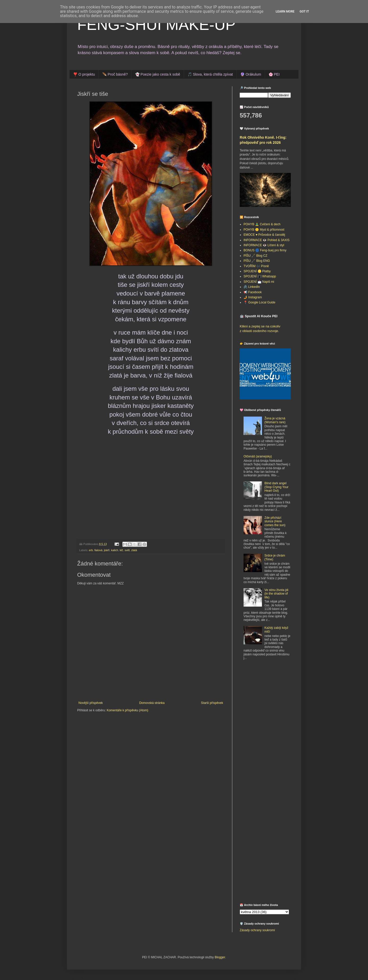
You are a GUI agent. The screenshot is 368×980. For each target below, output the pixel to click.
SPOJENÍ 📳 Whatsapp (260, 276)
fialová (98, 550)
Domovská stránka (152, 703)
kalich (115, 550)
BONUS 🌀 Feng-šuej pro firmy (265, 250)
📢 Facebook (253, 292)
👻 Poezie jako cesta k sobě (158, 74)
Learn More (285, 11)
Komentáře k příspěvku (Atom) (127, 710)
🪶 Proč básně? (115, 74)
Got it (304, 11)
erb (91, 550)
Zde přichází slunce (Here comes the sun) (275, 521)
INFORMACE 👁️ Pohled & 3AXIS (267, 240)
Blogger (220, 957)
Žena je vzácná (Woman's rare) (275, 420)
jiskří (107, 550)
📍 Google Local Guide (259, 302)
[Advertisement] (272, 702)
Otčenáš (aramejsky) (258, 456)
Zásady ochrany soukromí (257, 930)
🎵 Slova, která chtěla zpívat (210, 74)
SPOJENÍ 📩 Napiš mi (259, 282)
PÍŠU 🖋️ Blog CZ (255, 256)
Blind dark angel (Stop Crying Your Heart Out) (277, 487)
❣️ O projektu (84, 74)
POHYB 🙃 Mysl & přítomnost (264, 230)
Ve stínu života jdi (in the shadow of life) (276, 594)
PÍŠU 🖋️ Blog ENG (257, 261)
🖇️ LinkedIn (252, 287)
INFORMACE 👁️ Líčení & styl (264, 245)
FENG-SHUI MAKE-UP (156, 25)
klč (121, 550)
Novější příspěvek (91, 703)
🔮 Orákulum (251, 74)
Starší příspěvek (212, 703)
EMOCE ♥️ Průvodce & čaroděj (264, 235)
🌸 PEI (274, 74)
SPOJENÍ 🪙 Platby (257, 271)
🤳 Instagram (253, 297)
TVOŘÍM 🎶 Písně (256, 266)
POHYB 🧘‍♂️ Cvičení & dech (262, 224)
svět (127, 550)
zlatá (134, 550)
